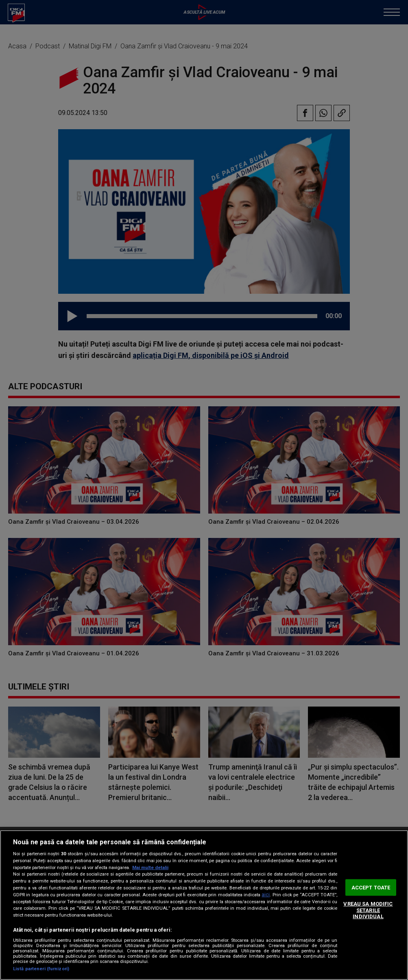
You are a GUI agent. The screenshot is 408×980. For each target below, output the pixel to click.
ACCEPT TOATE (371, 887)
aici (266, 895)
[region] (204, 905)
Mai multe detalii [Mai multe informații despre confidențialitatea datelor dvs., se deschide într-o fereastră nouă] (150, 868)
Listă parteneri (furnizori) (41, 969)
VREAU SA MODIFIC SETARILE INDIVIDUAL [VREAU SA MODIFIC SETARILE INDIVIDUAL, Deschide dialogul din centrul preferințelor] (368, 910)
